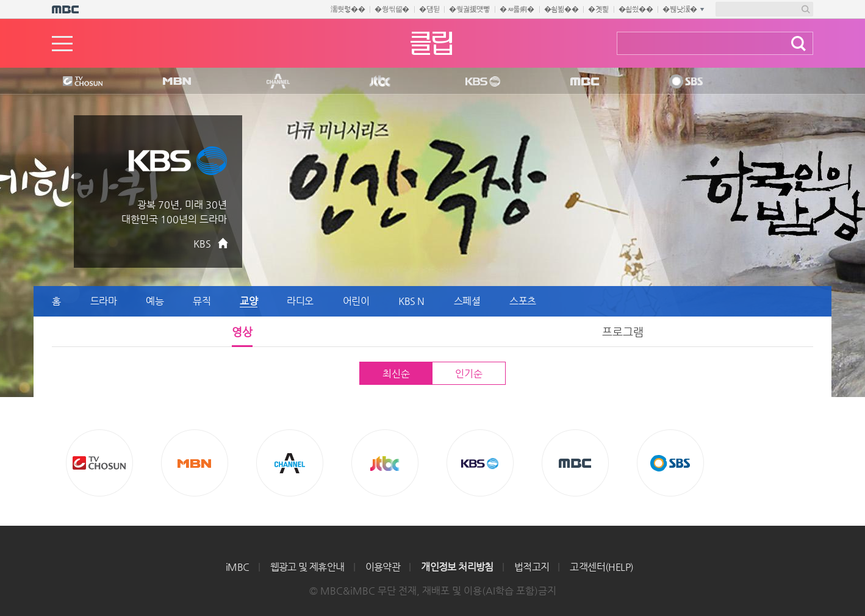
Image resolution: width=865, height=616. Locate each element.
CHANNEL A (279, 82)
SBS (685, 82)
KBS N (411, 301)
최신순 (396, 374)
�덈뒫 (429, 9)
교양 (249, 301)
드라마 (104, 301)
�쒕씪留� (392, 9)
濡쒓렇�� (348, 9)
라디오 (300, 301)
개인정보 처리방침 (457, 567)
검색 (799, 44)
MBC (582, 82)
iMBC (238, 567)
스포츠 (523, 301)
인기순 (468, 374)
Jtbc (381, 82)
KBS (481, 82)
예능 (155, 301)
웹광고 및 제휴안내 (307, 567)
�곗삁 (598, 9)
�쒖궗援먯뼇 (469, 9)
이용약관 (383, 567)
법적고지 (532, 567)
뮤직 (202, 301)
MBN (176, 82)
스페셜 (467, 301)
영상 (242, 331)
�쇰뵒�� (562, 9)
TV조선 (73, 82)
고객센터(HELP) (601, 567)
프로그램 (623, 331)
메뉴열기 (62, 44)
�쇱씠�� (636, 9)
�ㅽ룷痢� (517, 9)
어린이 (356, 301)
